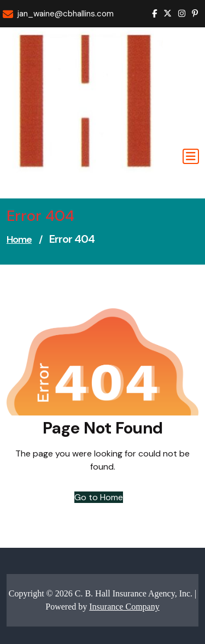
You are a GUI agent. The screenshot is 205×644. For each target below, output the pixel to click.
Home (19, 239)
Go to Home (99, 497)
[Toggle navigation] (191, 156)
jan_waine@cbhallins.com (66, 14)
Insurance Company (124, 607)
